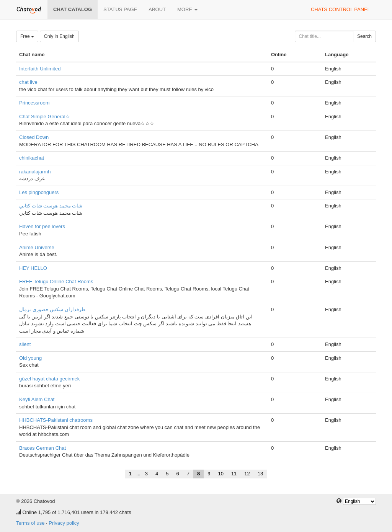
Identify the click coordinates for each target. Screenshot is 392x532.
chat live (28, 82)
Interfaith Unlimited (40, 69)
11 (234, 474)
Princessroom (34, 103)
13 (260, 474)
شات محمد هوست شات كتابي (51, 206)
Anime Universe (37, 247)
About (157, 9)
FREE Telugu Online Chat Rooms (56, 282)
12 (247, 474)
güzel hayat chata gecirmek (49, 379)
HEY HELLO (33, 268)
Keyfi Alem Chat (37, 399)
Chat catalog (73, 9)
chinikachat (32, 158)
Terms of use (30, 523)
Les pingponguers (39, 192)
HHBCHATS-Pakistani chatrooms (56, 420)
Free (27, 36)
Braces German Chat (42, 448)
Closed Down (34, 137)
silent (25, 344)
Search (364, 36)
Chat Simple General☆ (45, 117)
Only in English (59, 36)
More (187, 9)
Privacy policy (64, 523)
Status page (120, 9)
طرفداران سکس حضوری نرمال (52, 309)
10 (220, 474)
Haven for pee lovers (42, 226)
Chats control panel (341, 9)
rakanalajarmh (35, 172)
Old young (30, 358)
